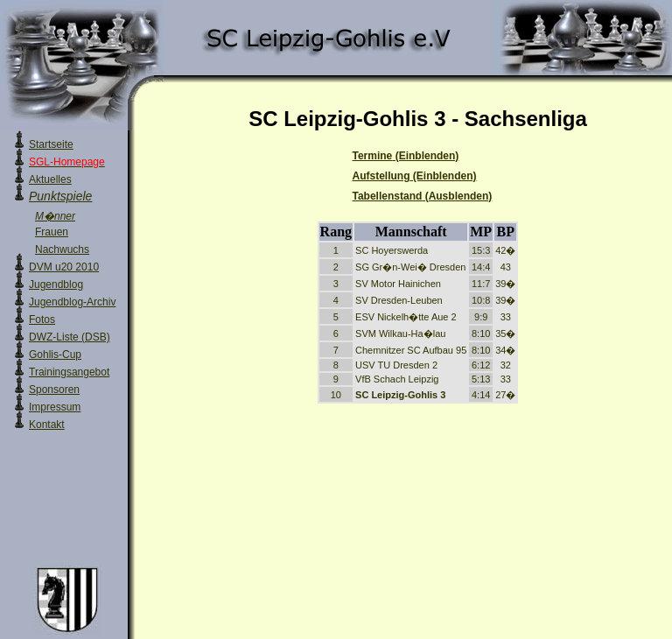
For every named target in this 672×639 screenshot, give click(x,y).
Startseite (51, 144)
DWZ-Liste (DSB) (70, 337)
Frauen (52, 232)
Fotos (42, 319)
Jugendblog (56, 284)
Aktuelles (50, 179)
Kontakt (47, 425)
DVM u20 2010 (64, 267)
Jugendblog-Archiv (72, 302)
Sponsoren (54, 390)
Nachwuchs (62, 249)
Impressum (55, 407)
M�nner (55, 216)
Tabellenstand (423, 196)
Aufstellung (415, 176)
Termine (406, 156)
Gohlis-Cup (55, 355)
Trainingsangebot (69, 372)
